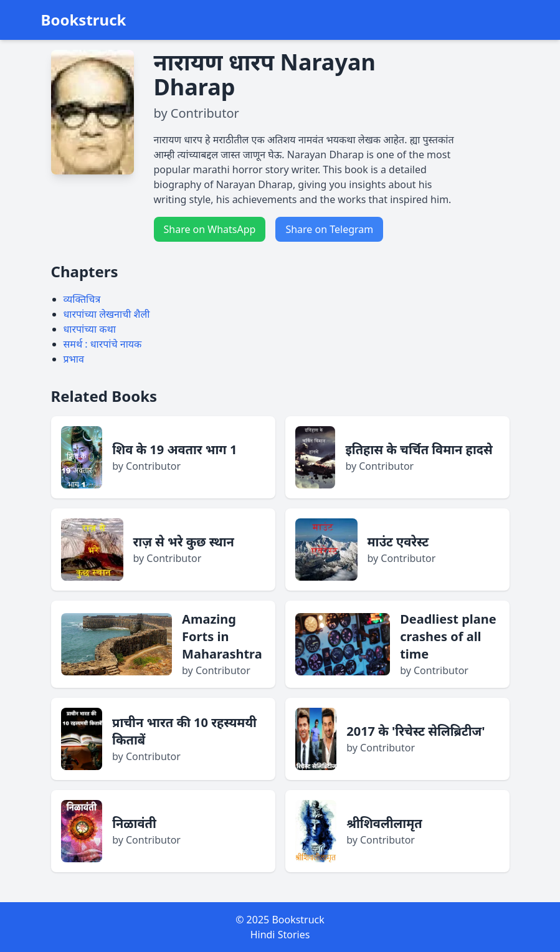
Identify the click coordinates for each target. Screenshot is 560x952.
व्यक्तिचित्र (82, 299)
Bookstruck (84, 20)
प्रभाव (74, 359)
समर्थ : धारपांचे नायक (103, 344)
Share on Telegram (329, 229)
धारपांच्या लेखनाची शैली (107, 314)
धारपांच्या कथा (90, 329)
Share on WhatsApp (210, 229)
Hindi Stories (280, 935)
